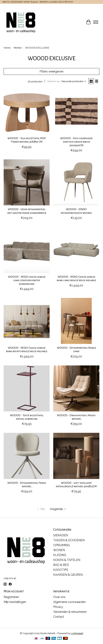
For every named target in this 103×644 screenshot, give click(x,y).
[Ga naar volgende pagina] (58, 509)
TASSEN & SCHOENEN (69, 540)
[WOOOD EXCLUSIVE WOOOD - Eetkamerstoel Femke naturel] (27, 456)
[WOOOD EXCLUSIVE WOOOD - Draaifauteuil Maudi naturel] (76, 388)
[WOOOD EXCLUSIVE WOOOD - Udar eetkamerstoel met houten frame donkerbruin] (27, 182)
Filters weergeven (51, 71)
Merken (18, 48)
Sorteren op (53, 81)
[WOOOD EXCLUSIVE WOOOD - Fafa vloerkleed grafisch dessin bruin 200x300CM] (76, 111)
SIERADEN (61, 535)
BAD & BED (61, 565)
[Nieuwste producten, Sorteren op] (74, 81)
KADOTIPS (61, 570)
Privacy (58, 607)
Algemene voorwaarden (69, 602)
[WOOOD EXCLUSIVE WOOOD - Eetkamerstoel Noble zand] (76, 321)
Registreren (11, 597)
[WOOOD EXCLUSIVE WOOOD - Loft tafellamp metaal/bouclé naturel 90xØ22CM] (76, 456)
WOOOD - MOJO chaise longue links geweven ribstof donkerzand (27, 280)
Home (7, 48)
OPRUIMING (62, 545)
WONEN (59, 550)
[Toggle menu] (96, 22)
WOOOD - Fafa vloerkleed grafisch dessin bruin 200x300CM (76, 142)
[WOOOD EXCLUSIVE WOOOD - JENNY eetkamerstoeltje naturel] (76, 182)
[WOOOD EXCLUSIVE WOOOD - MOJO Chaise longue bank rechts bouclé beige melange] (27, 321)
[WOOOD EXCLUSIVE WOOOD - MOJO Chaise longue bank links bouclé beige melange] (76, 250)
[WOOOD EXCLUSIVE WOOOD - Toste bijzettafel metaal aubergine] (27, 388)
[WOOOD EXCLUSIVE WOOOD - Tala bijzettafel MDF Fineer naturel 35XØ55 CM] (27, 111)
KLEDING (60, 555)
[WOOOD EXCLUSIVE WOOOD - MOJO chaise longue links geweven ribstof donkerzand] (27, 250)
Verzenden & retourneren (70, 612)
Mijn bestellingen (15, 602)
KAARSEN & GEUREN (68, 575)
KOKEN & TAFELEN (67, 560)
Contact (59, 617)
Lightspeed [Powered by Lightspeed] (77, 633)
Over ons (59, 597)
